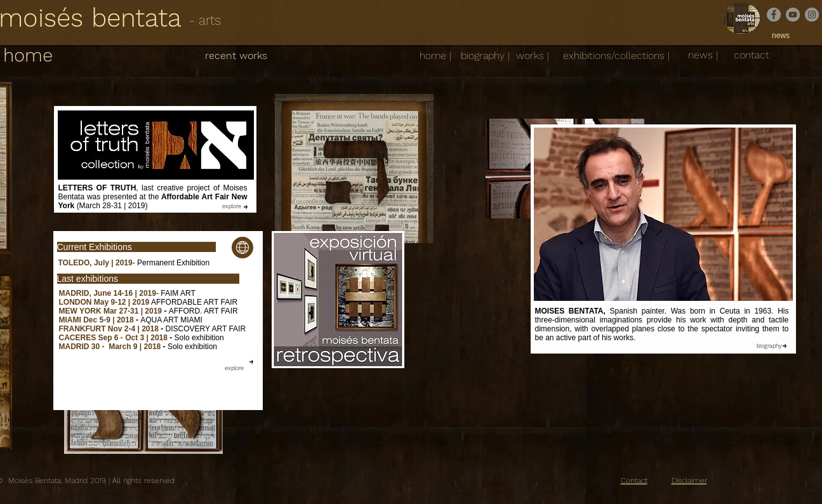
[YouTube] (793, 15)
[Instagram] (812, 15)
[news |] (703, 56)
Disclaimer (689, 481)
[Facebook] (774, 15)
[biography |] (486, 56)
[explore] (232, 206)
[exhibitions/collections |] (617, 56)
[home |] (436, 56)
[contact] (752, 55)
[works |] (533, 56)
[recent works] (236, 56)
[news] (781, 36)
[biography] (769, 346)
